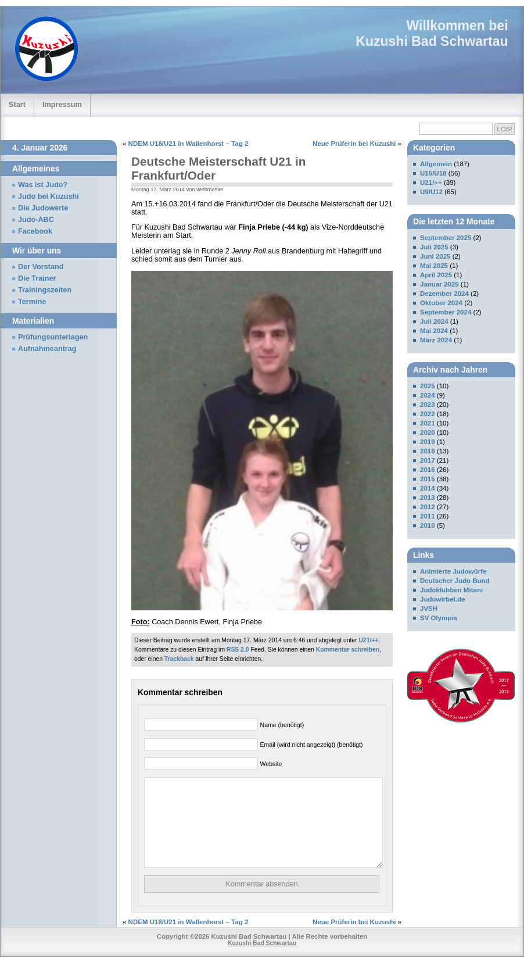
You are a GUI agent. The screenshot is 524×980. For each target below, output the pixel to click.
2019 (428, 442)
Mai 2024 (434, 331)
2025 (428, 386)
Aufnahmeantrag (47, 349)
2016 (428, 470)
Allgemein (436, 164)
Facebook (35, 231)
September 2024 (446, 312)
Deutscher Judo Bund (455, 581)
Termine (32, 302)
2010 (428, 525)
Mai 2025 (434, 266)
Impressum (62, 104)
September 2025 (446, 238)
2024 (428, 395)
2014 (428, 488)
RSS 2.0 (238, 650)
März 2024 (436, 340)
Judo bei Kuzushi (49, 196)
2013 (428, 498)
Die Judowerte (43, 208)
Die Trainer (37, 278)
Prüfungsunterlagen (53, 337)
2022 (428, 414)
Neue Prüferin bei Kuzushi (354, 144)
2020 (428, 432)
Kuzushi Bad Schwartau (432, 41)
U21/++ (368, 640)
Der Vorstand (41, 267)
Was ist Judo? (43, 185)
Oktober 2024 (441, 303)
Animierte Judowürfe (453, 571)
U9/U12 (431, 192)
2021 (428, 423)
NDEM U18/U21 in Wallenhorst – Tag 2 (189, 144)
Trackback (179, 659)
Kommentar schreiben (348, 650)
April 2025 (436, 275)
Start (17, 104)
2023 (428, 405)
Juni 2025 (435, 256)
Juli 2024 (434, 321)
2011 (428, 516)
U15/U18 (433, 173)
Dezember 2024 (444, 294)
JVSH (429, 609)
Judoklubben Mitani (451, 590)
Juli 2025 (434, 247)
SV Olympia (439, 618)
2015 (428, 479)
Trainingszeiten (45, 290)
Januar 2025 (439, 284)
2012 (428, 507)
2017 (428, 460)
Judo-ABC (36, 220)
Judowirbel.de (442, 599)
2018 (428, 451)
